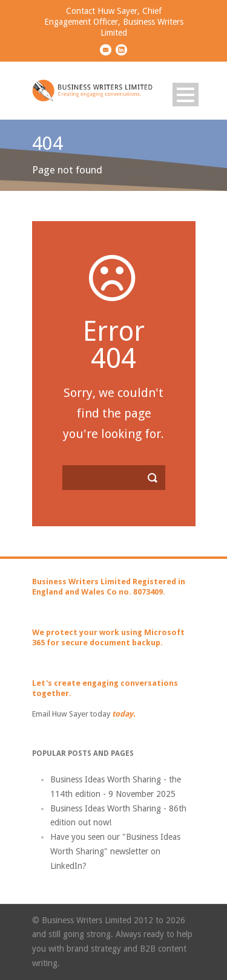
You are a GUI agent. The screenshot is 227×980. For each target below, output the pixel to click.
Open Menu (186, 95)
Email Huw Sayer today (71, 714)
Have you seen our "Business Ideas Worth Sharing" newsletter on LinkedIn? (115, 851)
